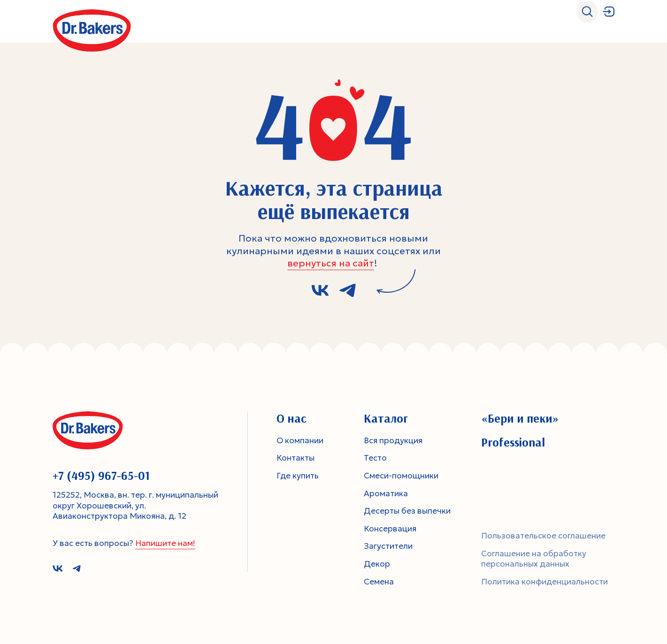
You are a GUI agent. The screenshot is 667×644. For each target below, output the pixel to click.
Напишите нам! (165, 543)
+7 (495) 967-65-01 (101, 476)
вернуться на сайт (331, 263)
